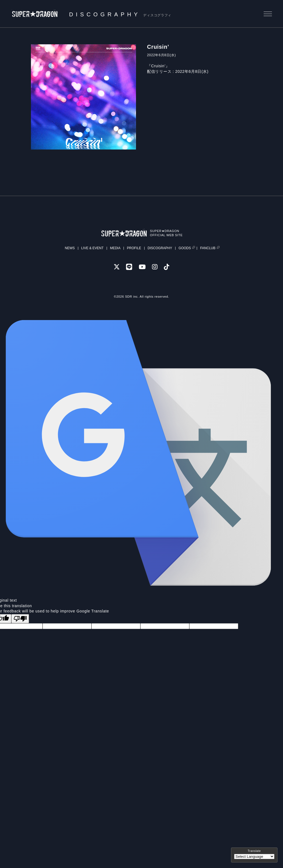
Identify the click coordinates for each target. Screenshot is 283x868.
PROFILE (134, 248)
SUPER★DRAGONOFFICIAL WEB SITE (166, 233)
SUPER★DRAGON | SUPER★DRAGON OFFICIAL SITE (35, 14)
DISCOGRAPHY (160, 248)
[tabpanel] (83, 97)
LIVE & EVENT (92, 248)
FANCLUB (208, 248)
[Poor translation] (20, 619)
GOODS (185, 248)
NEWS (70, 248)
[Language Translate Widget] (254, 857)
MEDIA (115, 248)
